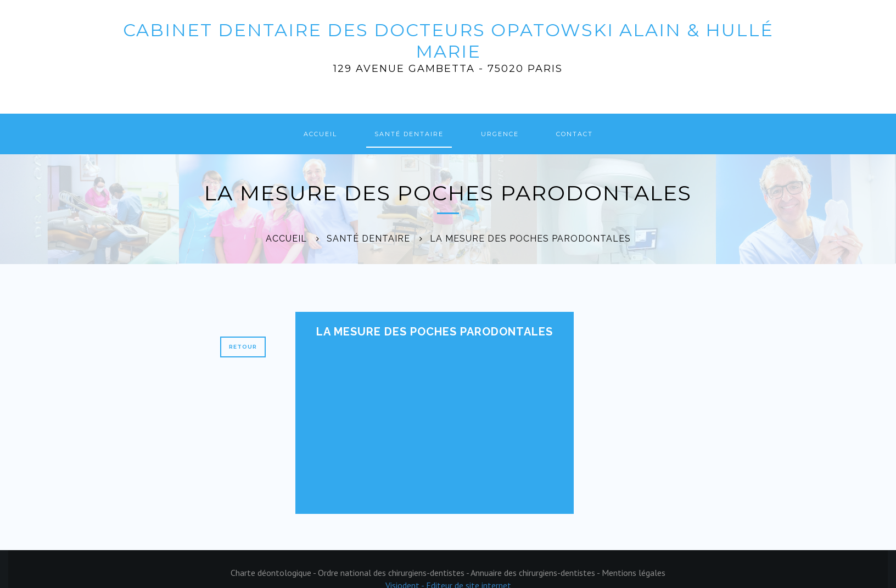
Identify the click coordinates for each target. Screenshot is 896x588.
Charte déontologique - (274, 573)
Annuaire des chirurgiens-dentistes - (536, 573)
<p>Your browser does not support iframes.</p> (415, 423)
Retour (243, 347)
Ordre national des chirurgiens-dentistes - (394, 573)
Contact (575, 134)
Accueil (320, 134)
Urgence (500, 134)
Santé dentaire (409, 134)
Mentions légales (634, 573)
